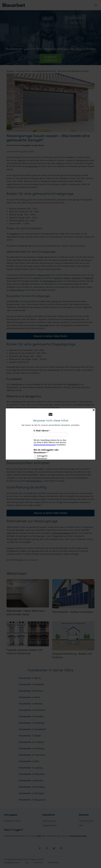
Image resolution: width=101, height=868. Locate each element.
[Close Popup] (94, 410)
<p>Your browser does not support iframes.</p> (50, 444)
